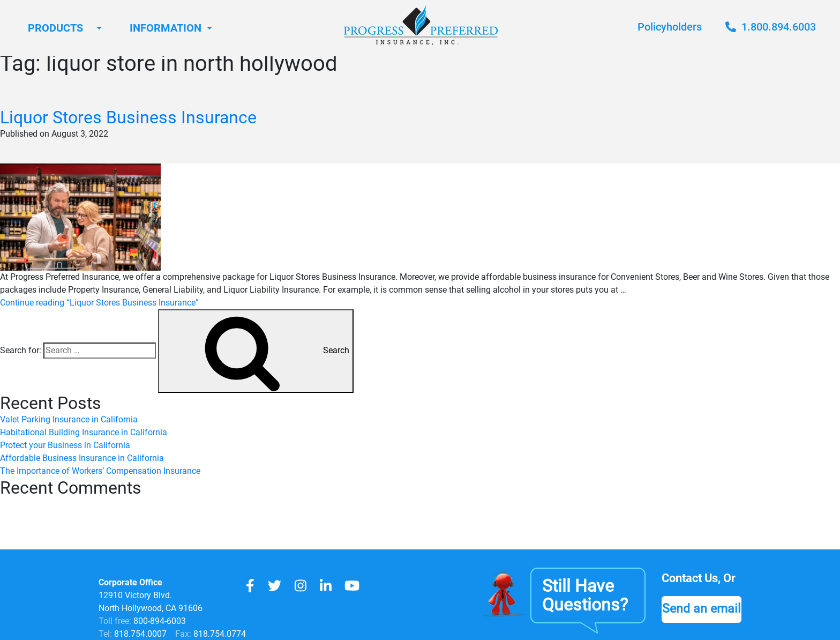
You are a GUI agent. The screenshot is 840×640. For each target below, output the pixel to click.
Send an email (702, 608)
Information (166, 28)
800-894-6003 (160, 621)
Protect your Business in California (65, 445)
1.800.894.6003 (771, 27)
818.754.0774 (219, 634)
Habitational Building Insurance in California (84, 432)
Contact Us (690, 578)
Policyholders (670, 27)
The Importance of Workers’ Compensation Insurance (100, 471)
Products (55, 28)
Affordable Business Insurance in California (82, 458)
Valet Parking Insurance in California (69, 419)
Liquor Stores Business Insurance (128, 117)
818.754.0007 (139, 634)
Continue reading (99, 303)
